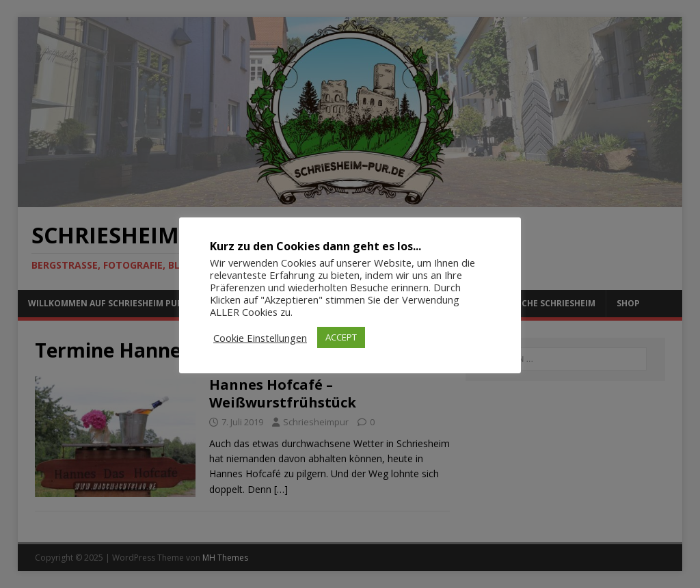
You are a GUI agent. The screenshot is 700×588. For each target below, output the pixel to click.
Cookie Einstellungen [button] (260, 338)
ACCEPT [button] (341, 337)
